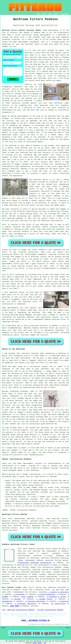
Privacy (68, 628)
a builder (16, 599)
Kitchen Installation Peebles (50, 610)
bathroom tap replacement (45, 551)
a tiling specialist (46, 594)
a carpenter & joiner (56, 597)
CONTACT (56, 14)
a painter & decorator (59, 592)
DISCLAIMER (65, 14)
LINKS (44, 14)
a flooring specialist (35, 601)
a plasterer (64, 601)
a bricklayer (19, 594)
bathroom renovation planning (55, 558)
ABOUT (50, 14)
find (10, 519)
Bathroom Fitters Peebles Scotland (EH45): (22, 30)
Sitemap (3, 628)
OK (45, 643)
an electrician (58, 604)
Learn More (37, 643)
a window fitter (45, 599)
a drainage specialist (26, 604)
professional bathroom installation (35, 563)
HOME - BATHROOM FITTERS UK (35, 620)
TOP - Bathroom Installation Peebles (18, 610)
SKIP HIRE (15, 606)
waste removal (28, 597)
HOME (38, 14)
